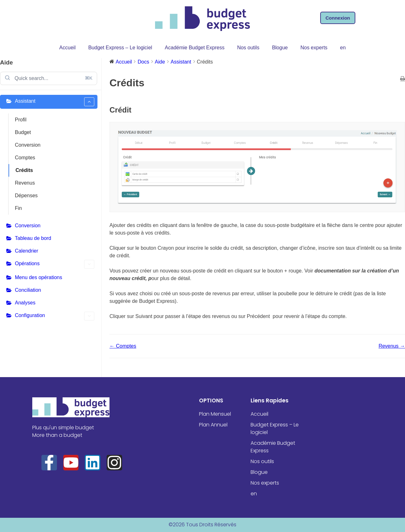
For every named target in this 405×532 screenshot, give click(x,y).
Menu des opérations (38, 277)
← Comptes (123, 346)
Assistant (55, 102)
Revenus (25, 183)
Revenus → (392, 346)
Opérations (55, 264)
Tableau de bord (33, 238)
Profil (21, 120)
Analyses (25, 303)
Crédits (24, 170)
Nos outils (248, 48)
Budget (23, 132)
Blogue (280, 48)
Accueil (67, 48)
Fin (18, 208)
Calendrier (27, 251)
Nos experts (314, 48)
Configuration (55, 316)
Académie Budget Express (195, 48)
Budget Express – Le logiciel (120, 48)
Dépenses (26, 196)
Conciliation (28, 290)
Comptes (25, 158)
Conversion (28, 145)
